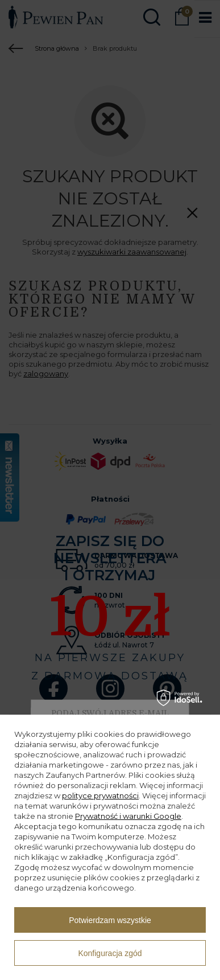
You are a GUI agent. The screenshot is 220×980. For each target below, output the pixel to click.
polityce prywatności (100, 796)
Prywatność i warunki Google (128, 816)
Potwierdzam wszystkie (110, 920)
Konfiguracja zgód (110, 953)
